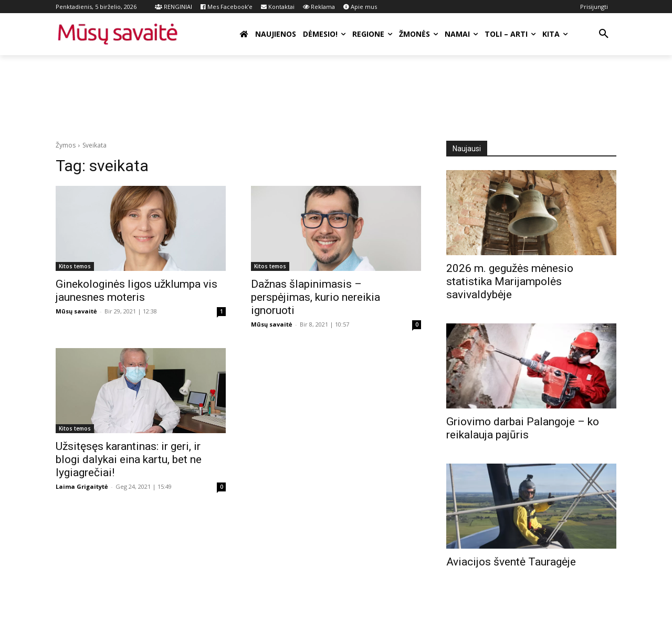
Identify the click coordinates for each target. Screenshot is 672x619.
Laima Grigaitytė (82, 486)
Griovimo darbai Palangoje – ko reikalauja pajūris (523, 428)
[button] (604, 34)
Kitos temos (75, 266)
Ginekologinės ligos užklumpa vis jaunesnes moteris (136, 291)
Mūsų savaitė (76, 311)
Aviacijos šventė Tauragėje (511, 562)
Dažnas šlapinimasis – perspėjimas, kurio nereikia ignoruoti (316, 297)
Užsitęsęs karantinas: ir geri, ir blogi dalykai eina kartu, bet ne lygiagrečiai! (129, 459)
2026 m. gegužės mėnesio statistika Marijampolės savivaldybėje (510, 281)
